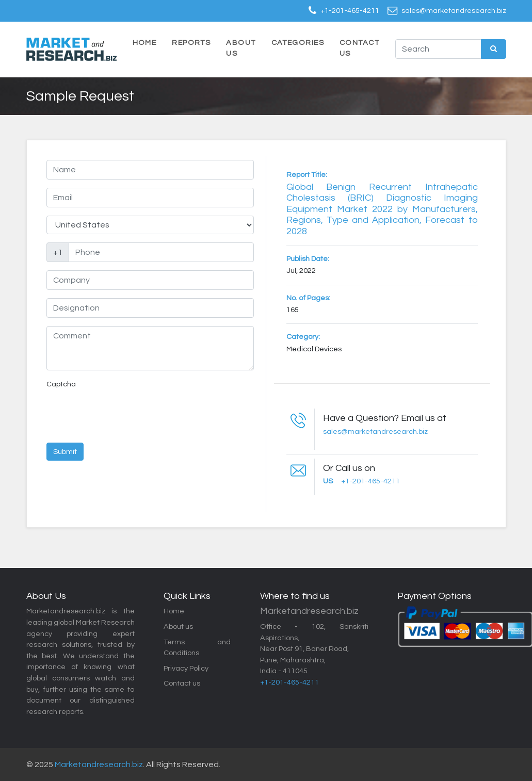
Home (145, 43)
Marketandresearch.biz (99, 764)
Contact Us (359, 48)
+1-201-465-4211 (350, 11)
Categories (298, 43)
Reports (191, 43)
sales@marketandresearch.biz (454, 11)
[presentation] (125, 414)
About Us (241, 48)
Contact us (182, 683)
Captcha (61, 384)
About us (178, 627)
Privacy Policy (186, 668)
